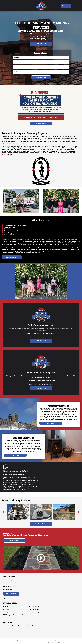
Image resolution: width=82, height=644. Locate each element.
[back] (3, 512)
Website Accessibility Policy (62, 640)
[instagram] (4, 598)
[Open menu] (78, 6)
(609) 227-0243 (8, 590)
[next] (79, 512)
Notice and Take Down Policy (49, 640)
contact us (5, 154)
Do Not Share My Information (28, 640)
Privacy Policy (18, 640)
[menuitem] (5, 626)
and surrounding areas (10, 582)
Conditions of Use (39, 640)
